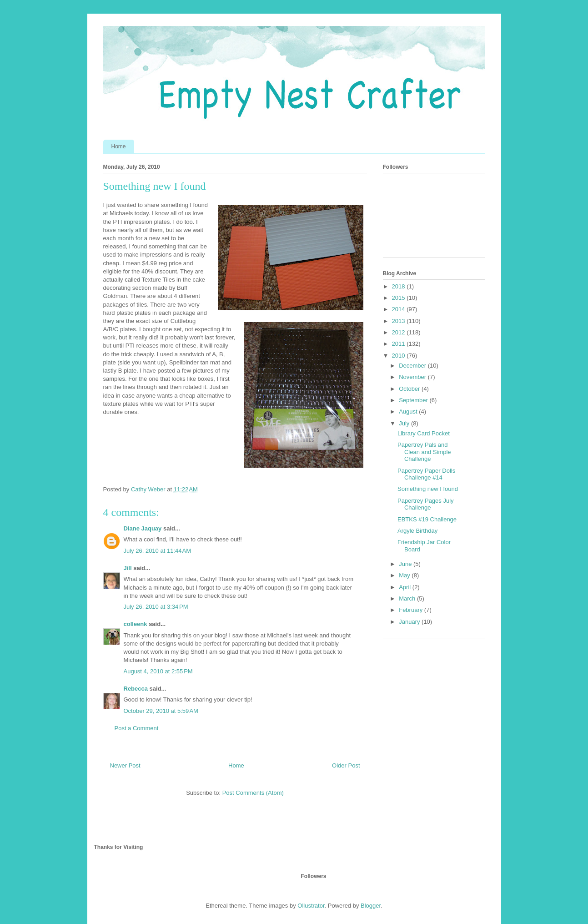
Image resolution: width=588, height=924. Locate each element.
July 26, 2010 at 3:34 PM (156, 607)
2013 (400, 321)
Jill (128, 568)
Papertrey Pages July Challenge (426, 504)
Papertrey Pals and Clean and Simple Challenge (424, 452)
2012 (400, 332)
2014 (400, 309)
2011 (400, 344)
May (405, 575)
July (405, 423)
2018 (400, 286)
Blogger (371, 906)
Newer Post (125, 765)
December (413, 366)
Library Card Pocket (424, 433)
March (408, 598)
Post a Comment (137, 728)
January (410, 622)
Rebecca (136, 689)
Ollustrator (311, 906)
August (409, 412)
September (414, 400)
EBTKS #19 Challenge (427, 519)
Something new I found (428, 489)
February (412, 610)
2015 (400, 298)
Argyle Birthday (417, 531)
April (406, 587)
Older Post (346, 765)
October (410, 389)
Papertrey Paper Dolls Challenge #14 (426, 474)
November (413, 377)
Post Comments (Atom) (253, 793)
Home (119, 146)
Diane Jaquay (143, 528)
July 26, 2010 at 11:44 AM (158, 551)
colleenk (136, 624)
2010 (400, 356)
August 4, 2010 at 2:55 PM (158, 671)
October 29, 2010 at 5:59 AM (161, 711)
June (406, 564)
